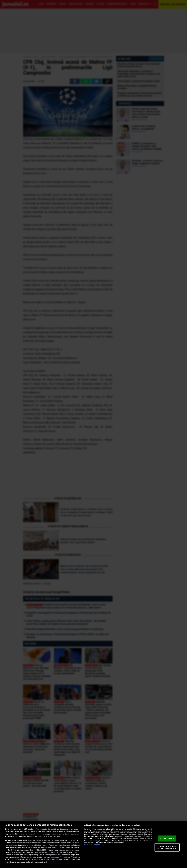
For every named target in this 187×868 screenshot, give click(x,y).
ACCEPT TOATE (167, 838)
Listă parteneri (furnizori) (94, 845)
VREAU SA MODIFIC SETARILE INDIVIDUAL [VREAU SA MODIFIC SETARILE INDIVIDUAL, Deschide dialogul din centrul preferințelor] (167, 847)
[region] (93, 844)
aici (55, 852)
